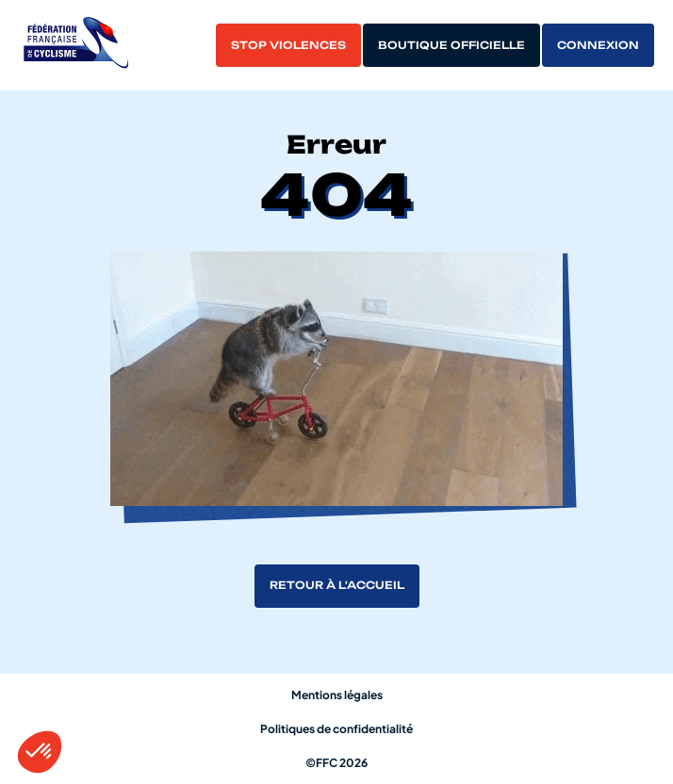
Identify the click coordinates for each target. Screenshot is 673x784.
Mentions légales (337, 695)
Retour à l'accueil (337, 585)
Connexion (598, 45)
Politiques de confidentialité (336, 729)
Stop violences (288, 45)
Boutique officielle (451, 45)
